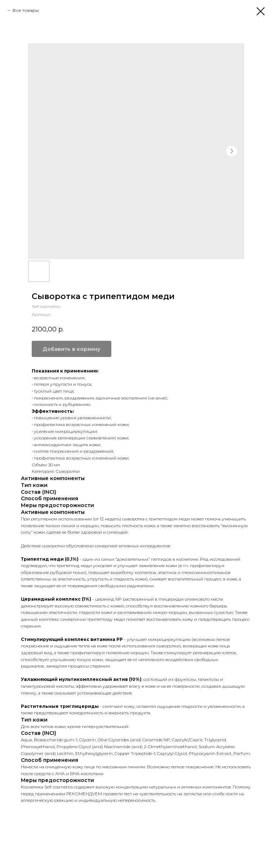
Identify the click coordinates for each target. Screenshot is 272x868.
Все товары (26, 10)
